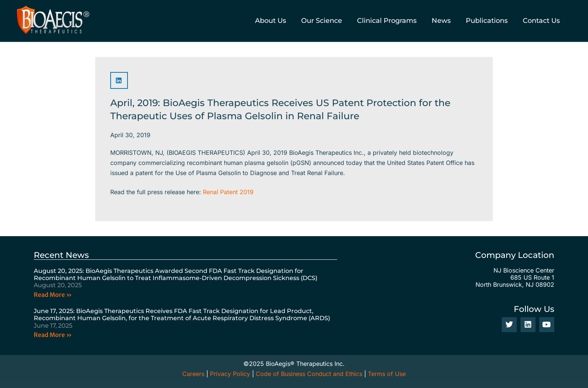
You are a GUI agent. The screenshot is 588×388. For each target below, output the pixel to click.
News (441, 21)
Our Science (322, 21)
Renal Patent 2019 (228, 192)
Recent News (61, 255)
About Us (271, 21)
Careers (193, 374)
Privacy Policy (230, 374)
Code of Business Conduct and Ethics (309, 374)
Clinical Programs (387, 21)
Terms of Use (387, 374)
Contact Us (541, 21)
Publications (487, 21)
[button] (119, 80)
